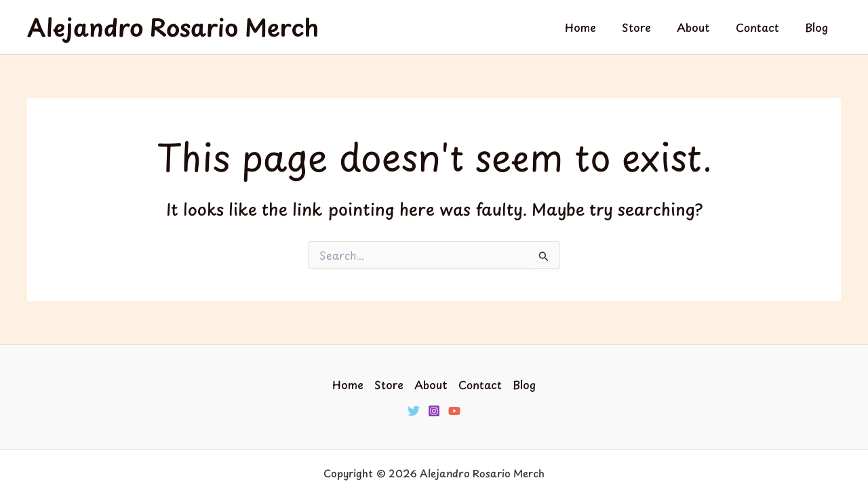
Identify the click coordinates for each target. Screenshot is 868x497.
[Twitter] (414, 411)
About (704, 27)
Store (651, 27)
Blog (818, 27)
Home (599, 27)
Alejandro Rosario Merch (173, 27)
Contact (764, 27)
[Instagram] (434, 411)
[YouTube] (454, 411)
